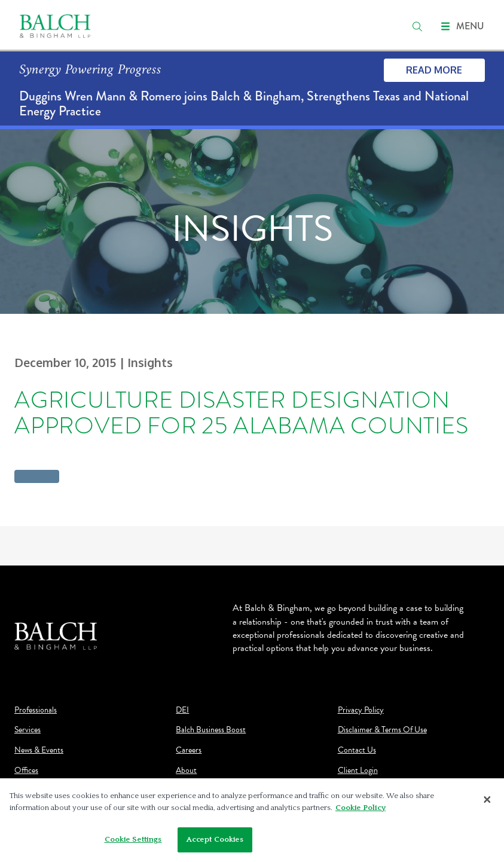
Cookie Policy (361, 808)
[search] (417, 26)
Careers (189, 750)
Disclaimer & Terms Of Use (382, 730)
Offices (26, 771)
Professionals (36, 710)
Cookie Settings (133, 839)
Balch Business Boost (211, 730)
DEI (182, 710)
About (186, 771)
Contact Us (357, 750)
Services (28, 730)
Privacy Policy (361, 710)
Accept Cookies (215, 839)
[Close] (487, 799)
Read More (434, 70)
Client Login (358, 771)
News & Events (39, 750)
